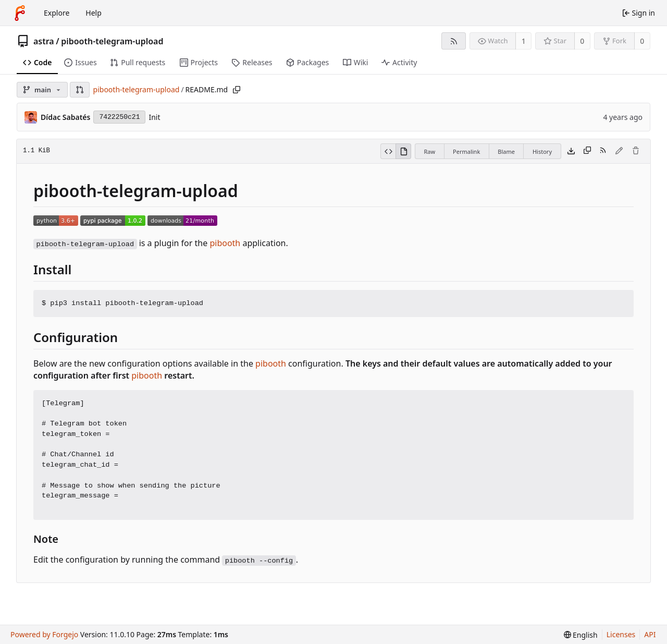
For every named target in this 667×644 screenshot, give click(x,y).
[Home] (20, 13)
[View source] (388, 151)
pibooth (225, 243)
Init (154, 117)
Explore (57, 13)
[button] (80, 90)
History (542, 151)
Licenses (621, 634)
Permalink (466, 151)
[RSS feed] (454, 41)
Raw (429, 151)
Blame (506, 151)
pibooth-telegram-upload (112, 41)
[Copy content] (587, 151)
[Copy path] (237, 90)
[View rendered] (403, 151)
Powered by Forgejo (44, 634)
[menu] (581, 635)
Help (94, 13)
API (650, 634)
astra (44, 41)
